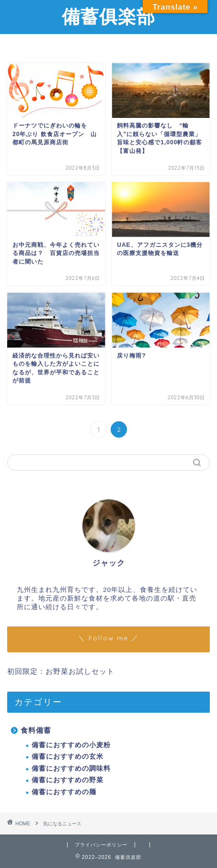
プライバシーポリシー (101, 845)
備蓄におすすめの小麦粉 (71, 745)
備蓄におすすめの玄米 (68, 757)
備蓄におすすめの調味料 (71, 769)
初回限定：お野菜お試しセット (61, 671)
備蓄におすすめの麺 (64, 792)
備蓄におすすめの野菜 (68, 780)
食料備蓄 (36, 730)
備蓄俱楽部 (108, 16)
